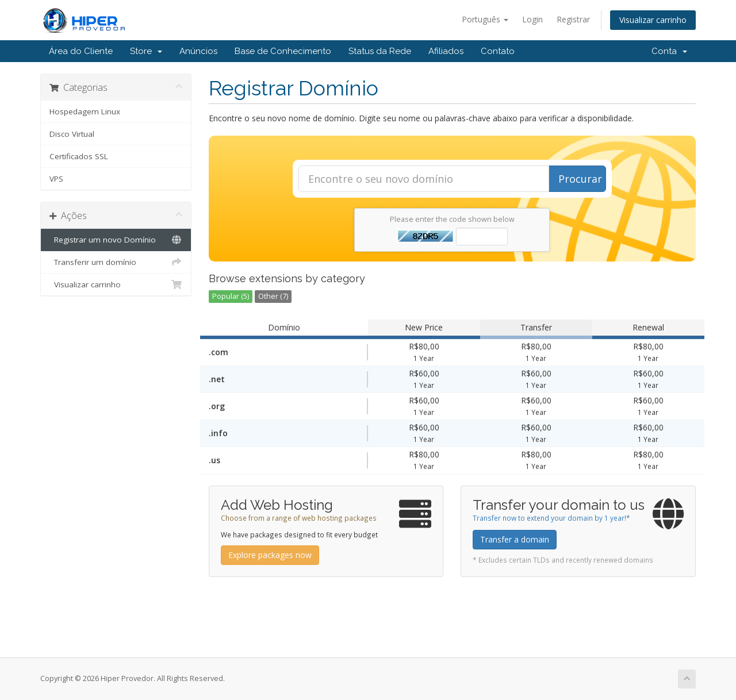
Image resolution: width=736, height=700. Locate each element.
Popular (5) (231, 296)
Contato (498, 51)
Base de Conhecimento (283, 51)
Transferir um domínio (116, 262)
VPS (56, 179)
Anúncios (198, 51)
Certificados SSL (79, 156)
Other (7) (273, 296)
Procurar (580, 179)
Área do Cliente (81, 51)
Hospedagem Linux (85, 111)
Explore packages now (270, 555)
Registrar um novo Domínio (116, 240)
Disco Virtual (72, 134)
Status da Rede (380, 51)
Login (532, 19)
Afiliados (446, 51)
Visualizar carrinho (653, 20)
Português (485, 19)
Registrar (573, 19)
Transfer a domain (515, 539)
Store (146, 51)
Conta (669, 51)
